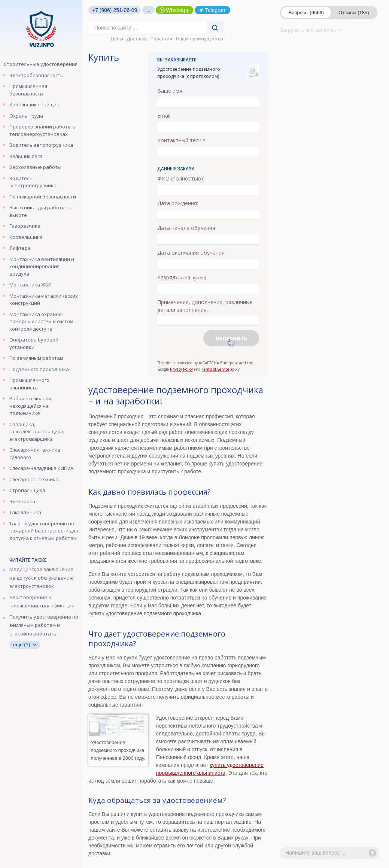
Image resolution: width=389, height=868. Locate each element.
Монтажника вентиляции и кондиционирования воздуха (42, 266)
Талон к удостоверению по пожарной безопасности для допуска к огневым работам (44, 531)
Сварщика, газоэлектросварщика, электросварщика (37, 432)
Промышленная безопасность (28, 90)
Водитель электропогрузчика (33, 182)
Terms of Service (215, 369)
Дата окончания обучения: (192, 253)
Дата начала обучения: (187, 228)
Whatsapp (175, 10)
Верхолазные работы (35, 167)
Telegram (212, 10)
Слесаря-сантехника (34, 479)
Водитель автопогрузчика (41, 145)
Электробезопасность (36, 75)
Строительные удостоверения (41, 64)
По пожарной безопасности (43, 197)
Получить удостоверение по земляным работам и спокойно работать (44, 625)
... (148, 10)
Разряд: (182, 277)
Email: (164, 116)
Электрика (22, 501)
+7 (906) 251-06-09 (115, 10)
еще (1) (25, 645)
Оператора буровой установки (34, 343)
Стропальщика (27, 490)
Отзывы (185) (354, 13)
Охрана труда (26, 116)
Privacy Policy (181, 369)
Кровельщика (26, 237)
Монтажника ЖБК (30, 285)
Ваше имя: (170, 91)
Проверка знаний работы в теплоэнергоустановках (42, 130)
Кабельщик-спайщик (34, 104)
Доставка (137, 39)
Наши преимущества (200, 39)
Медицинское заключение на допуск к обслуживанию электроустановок (42, 578)
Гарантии (162, 39)
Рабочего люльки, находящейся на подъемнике (31, 406)
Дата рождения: (178, 203)
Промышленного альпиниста (29, 384)
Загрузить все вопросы (311, 30)
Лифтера (20, 248)
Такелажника (25, 512)
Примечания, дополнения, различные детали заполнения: (205, 306)
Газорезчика (25, 226)
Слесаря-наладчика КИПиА (41, 468)
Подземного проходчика (39, 369)
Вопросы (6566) (306, 13)
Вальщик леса (26, 156)
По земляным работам (36, 358)
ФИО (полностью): (181, 178)
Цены (117, 39)
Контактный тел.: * (181, 140)
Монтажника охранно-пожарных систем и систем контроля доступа (41, 321)
